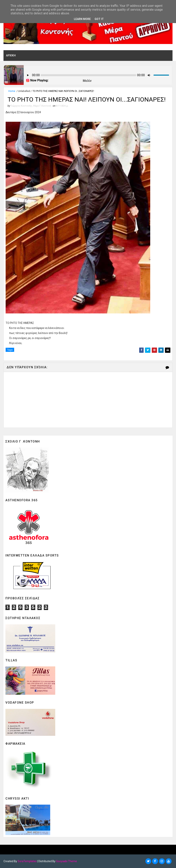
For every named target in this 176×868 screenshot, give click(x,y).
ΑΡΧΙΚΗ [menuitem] (11, 55)
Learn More (82, 19)
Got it (99, 19)
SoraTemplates (27, 861)
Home (12, 91)
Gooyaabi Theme (66, 861)
